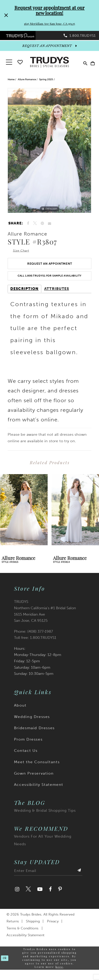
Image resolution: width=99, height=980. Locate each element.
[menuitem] (25, 37)
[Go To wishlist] (20, 64)
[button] (91, 65)
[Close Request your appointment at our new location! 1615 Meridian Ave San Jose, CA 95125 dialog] (6, 15)
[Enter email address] (48, 880)
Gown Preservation (34, 782)
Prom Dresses (28, 747)
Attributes (57, 297)
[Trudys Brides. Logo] (49, 65)
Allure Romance (27, 82)
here (59, 975)
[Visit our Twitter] (28, 897)
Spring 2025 (46, 82)
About (20, 713)
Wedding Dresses (32, 725)
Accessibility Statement (39, 793)
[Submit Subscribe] (79, 880)
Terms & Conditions (23, 936)
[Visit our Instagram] (17, 897)
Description (24, 297)
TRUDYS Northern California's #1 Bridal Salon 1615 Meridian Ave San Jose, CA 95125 (45, 619)
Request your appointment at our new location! (49, 10)
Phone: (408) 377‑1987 (34, 640)
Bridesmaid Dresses (34, 736)
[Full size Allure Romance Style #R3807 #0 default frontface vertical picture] (49, 153)
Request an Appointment (50, 269)
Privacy (53, 929)
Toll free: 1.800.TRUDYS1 (35, 646)
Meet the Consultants (37, 770)
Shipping (33, 929)
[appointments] (49, 49)
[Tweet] (35, 226)
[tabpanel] (49, 153)
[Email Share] (49, 226)
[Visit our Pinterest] (60, 897)
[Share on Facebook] (28, 226)
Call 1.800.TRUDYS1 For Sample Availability (50, 283)
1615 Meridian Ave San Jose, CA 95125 (49, 24)
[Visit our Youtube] (40, 897)
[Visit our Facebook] (50, 897)
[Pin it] (42, 226)
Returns (13, 929)
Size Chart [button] (23, 254)
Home (11, 82)
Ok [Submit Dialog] (5, 966)
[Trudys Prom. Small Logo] (25, 37)
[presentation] (24, 518)
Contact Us (26, 759)
